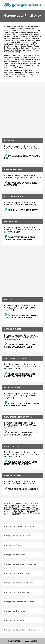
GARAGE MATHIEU (13, 476)
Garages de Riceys (13, 545)
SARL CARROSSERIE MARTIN (18, 417)
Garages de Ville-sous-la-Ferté (19, 602)
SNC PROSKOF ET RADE (15, 358)
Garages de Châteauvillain (17, 592)
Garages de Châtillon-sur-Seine (19, 526)
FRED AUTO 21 (11, 300)
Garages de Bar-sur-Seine (17, 573)
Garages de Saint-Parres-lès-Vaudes (22, 630)
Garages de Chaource (15, 611)
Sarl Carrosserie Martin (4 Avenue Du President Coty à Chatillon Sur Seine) (22, 61)
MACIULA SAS (11, 222)
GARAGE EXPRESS (13, 329)
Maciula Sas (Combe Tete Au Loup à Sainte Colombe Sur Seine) (22, 41)
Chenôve (19, 77)
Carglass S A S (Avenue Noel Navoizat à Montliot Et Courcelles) (22, 64)
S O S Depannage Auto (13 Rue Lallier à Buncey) (22, 39)
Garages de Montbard (15, 555)
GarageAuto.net (10, 27)
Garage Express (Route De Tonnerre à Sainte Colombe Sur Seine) (21, 47)
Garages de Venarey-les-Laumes (20, 564)
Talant (28, 77)
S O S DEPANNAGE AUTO (16, 197)
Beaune (12, 77)
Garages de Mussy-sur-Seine (18, 536)
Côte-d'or (36, 31)
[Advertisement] (22, 108)
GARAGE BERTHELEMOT (15, 170)
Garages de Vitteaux (14, 620)
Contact (34, 641)
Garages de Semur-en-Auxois (18, 583)
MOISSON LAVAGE (13, 388)
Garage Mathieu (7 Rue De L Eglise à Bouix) (22, 66)
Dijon (6, 77)
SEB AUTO (9, 140)
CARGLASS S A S (12, 446)
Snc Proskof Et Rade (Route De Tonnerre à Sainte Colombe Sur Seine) (22, 50)
